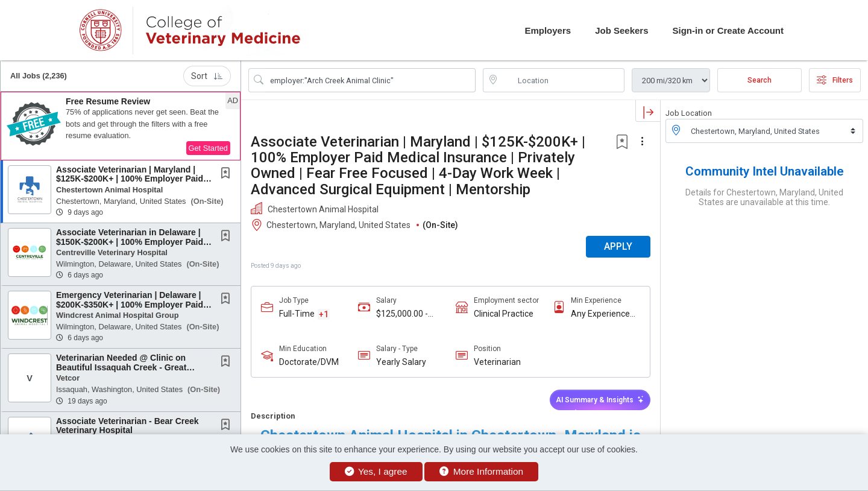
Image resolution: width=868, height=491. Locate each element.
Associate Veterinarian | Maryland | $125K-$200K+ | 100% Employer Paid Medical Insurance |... (130, 179)
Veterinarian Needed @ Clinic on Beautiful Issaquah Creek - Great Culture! (121, 367)
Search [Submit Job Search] (759, 80)
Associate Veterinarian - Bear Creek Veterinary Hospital (127, 426)
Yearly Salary (401, 362)
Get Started (208, 148)
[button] (121, 126)
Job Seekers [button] (621, 30)
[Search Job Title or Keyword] (370, 80)
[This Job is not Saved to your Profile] (228, 174)
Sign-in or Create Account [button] (728, 30)
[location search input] (562, 80)
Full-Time (297, 314)
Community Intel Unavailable (765, 171)
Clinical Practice (504, 314)
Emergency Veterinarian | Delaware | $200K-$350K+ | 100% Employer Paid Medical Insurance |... (130, 304)
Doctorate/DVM (309, 362)
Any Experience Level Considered (603, 314)
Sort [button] (207, 76)
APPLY (618, 246)
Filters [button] (835, 80)
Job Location (689, 113)
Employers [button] (548, 30)
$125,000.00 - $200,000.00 (402, 314)
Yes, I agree (376, 471)
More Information (481, 471)
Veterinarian (497, 362)
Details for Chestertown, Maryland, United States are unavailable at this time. (764, 197)
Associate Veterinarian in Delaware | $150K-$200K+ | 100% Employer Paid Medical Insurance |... (130, 242)
